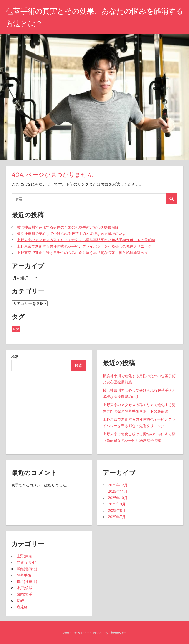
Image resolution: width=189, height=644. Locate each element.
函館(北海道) (27, 569)
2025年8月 (117, 510)
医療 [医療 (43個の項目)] (16, 329)
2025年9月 (117, 504)
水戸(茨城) (25, 588)
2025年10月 (118, 498)
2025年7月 (117, 517)
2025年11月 (118, 491)
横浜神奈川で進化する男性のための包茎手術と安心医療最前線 (68, 227)
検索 (15, 357)
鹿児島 (22, 607)
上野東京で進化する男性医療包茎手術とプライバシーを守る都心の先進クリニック (84, 246)
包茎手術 (24, 575)
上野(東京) (25, 556)
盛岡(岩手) (25, 594)
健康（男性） (28, 562)
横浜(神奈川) (27, 582)
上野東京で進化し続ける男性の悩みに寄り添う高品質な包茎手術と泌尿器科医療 (82, 253)
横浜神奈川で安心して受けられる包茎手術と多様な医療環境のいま (71, 234)
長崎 (20, 601)
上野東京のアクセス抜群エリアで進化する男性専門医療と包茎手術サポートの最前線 (86, 240)
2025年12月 (118, 485)
